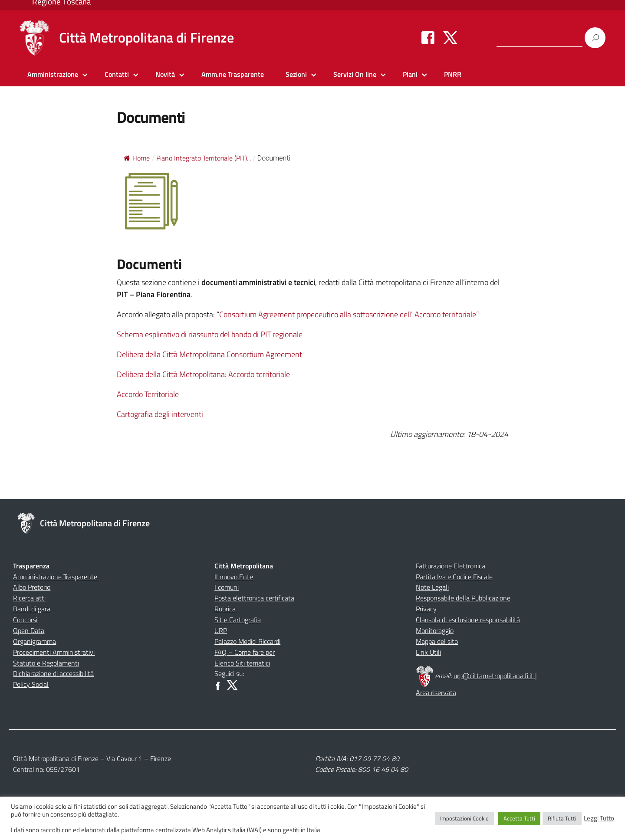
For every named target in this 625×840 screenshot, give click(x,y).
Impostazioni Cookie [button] (464, 818)
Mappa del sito (437, 641)
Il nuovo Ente (234, 577)
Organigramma (35, 641)
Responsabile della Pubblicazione (463, 598)
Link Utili (428, 652)
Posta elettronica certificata (254, 598)
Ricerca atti (29, 598)
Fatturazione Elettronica (451, 566)
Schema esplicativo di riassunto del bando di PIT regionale (210, 334)
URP (221, 630)
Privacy (426, 609)
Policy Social (31, 684)
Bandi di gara (32, 609)
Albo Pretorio (32, 587)
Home (137, 158)
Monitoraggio (435, 630)
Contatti (117, 74)
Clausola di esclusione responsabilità (468, 620)
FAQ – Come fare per (245, 652)
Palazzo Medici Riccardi (247, 641)
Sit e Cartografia (238, 620)
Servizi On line (355, 74)
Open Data (29, 630)
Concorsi (25, 620)
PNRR (453, 74)
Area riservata (436, 692)
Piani (410, 74)
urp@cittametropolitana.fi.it (494, 676)
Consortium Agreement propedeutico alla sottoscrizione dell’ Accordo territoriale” (349, 314)
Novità (165, 74)
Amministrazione (53, 74)
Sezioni (296, 74)
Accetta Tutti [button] (519, 818)
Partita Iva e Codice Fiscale (454, 577)
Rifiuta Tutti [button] (562, 818)
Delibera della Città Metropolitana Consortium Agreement (209, 354)
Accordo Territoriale (148, 394)
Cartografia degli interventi (160, 414)
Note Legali (432, 587)
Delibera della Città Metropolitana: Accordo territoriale (203, 374)
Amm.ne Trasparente (233, 74)
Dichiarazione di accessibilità (53, 673)
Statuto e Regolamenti (46, 663)
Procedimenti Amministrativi (54, 652)
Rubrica (225, 609)
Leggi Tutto (599, 818)
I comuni (227, 587)
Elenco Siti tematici (242, 663)
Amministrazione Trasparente (55, 577)
